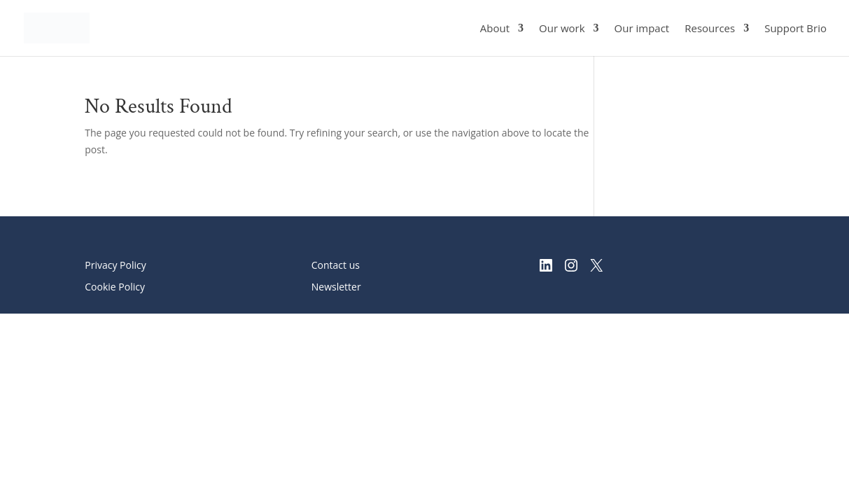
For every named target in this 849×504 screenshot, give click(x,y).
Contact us (336, 265)
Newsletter (336, 287)
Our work (562, 29)
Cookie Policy (115, 287)
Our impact (642, 29)
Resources (710, 29)
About (495, 29)
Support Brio (795, 29)
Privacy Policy (115, 265)
